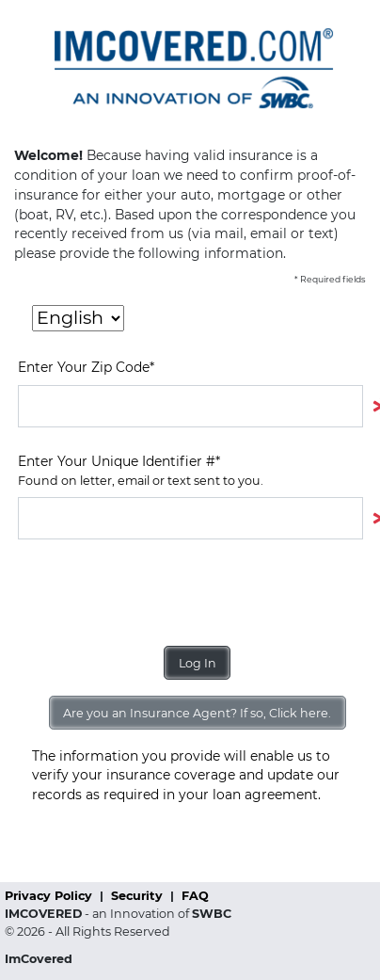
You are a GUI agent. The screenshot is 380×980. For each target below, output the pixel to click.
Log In (198, 663)
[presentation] (161, 593)
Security (139, 896)
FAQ (195, 896)
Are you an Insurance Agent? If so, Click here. (197, 713)
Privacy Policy (50, 896)
